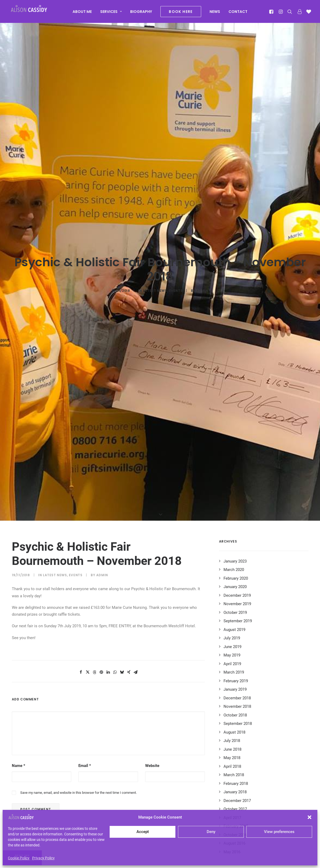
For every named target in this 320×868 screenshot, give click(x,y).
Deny (211, 832)
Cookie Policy (19, 858)
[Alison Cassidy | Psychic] (35, 12)
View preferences (279, 832)
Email (85, 679)
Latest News (155, 247)
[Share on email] (136, 586)
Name (19, 679)
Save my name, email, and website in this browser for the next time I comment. (78, 706)
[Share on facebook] (81, 586)
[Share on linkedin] (108, 586)
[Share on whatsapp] (115, 586)
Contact (238, 14)
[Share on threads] (95, 586)
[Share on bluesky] (122, 586)
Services (111, 14)
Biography (141, 14)
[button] (309, 817)
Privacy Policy (43, 858)
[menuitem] (82, 14)
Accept (143, 832)
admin (202, 247)
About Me (82, 14)
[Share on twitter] (88, 586)
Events (176, 247)
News (215, 14)
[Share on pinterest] (101, 586)
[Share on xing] (129, 586)
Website (152, 679)
